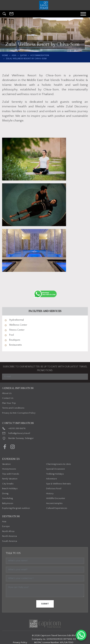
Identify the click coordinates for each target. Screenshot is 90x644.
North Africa (8, 531)
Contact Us (8, 398)
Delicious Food (54, 488)
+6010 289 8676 (17, 428)
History (50, 493)
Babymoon (8, 503)
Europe (6, 526)
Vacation (6, 464)
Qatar (23, 55)
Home (5, 55)
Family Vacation (10, 479)
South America (10, 541)
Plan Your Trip (9, 403)
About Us (7, 393)
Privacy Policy (20, 642)
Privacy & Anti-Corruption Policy (19, 413)
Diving (5, 493)
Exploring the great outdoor (16, 508)
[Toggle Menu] (83, 14)
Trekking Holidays (55, 474)
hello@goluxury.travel (19, 433)
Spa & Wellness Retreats (58, 484)
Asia (14, 55)
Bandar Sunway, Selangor (21, 438)
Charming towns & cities (58, 464)
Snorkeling (7, 498)
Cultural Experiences (57, 508)
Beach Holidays (10, 488)
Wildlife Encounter (56, 498)
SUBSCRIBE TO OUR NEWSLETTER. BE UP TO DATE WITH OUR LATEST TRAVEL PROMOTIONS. (45, 369)
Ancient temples (54, 503)
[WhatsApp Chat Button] (81, 635)
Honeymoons (9, 469)
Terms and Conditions (13, 408)
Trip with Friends (11, 474)
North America (9, 536)
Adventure (51, 479)
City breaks (8, 484)
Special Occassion (55, 469)
